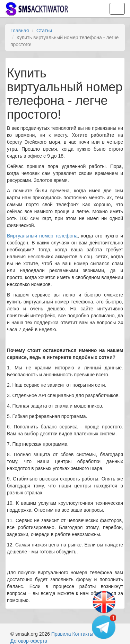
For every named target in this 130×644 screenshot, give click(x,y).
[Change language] (104, 602)
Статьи (44, 31)
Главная (20, 31)
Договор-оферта (29, 641)
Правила (61, 634)
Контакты (83, 634)
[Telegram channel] (104, 627)
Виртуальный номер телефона (42, 236)
